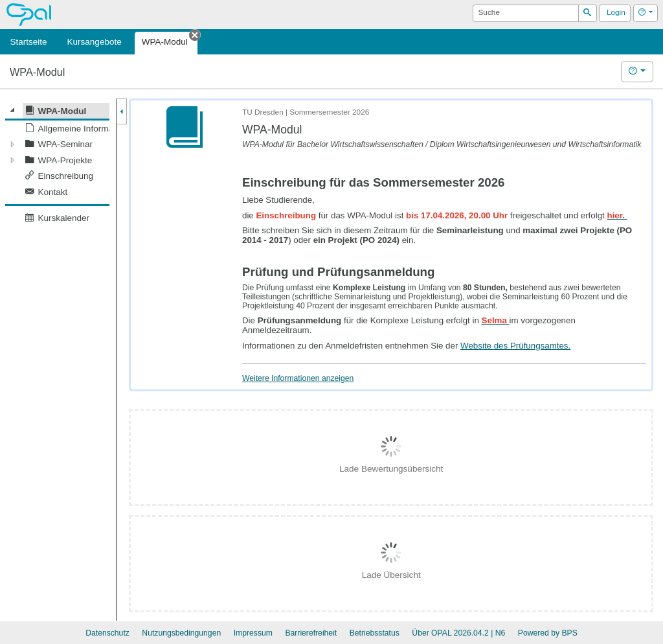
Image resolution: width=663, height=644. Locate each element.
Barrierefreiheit (311, 633)
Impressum (253, 633)
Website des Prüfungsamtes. (515, 346)
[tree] (57, 165)
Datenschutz (107, 633)
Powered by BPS (548, 633)
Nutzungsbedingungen (181, 633)
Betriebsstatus (375, 633)
